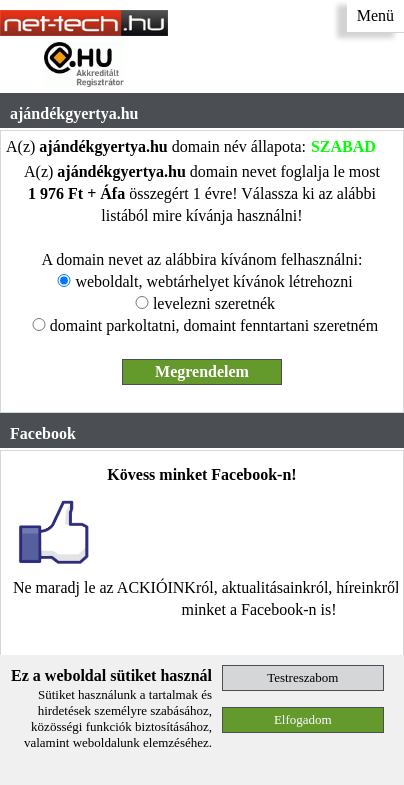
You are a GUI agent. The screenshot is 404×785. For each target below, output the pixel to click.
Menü (375, 15)
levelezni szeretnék (214, 303)
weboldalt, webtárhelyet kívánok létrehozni (213, 281)
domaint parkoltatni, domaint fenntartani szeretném (214, 325)
